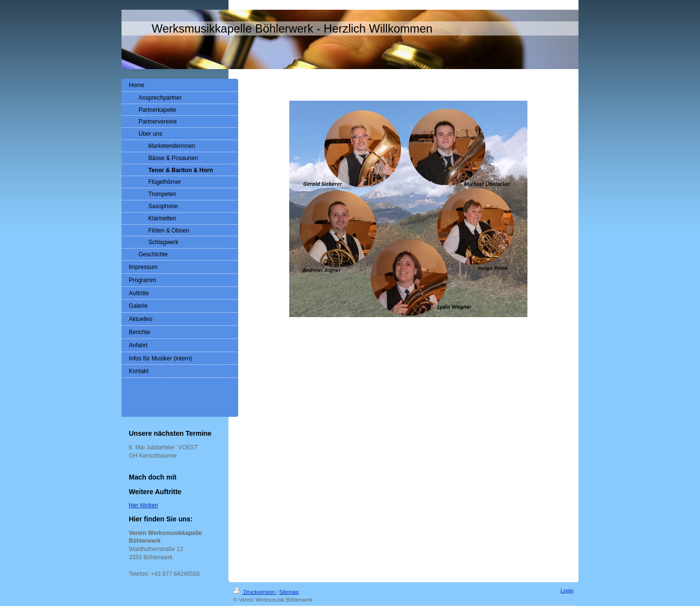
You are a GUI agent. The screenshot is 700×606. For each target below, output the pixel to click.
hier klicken (143, 505)
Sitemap (289, 592)
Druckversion (255, 592)
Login (567, 590)
